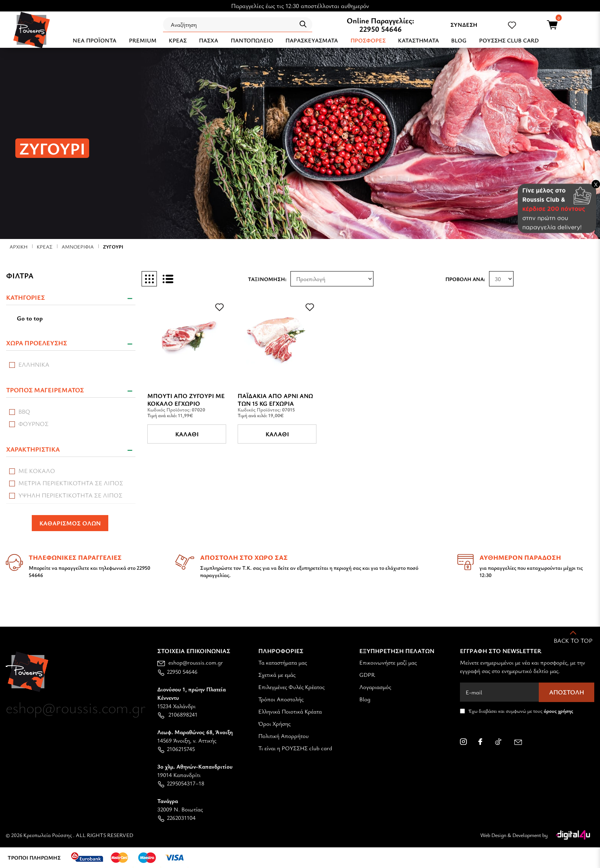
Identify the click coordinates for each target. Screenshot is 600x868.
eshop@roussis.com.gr (190, 662)
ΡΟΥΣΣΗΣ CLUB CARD (509, 40)
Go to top (30, 318)
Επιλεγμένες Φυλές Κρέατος (291, 687)
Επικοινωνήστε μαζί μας (388, 662)
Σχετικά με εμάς (277, 675)
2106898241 (177, 714)
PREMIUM (143, 40)
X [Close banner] (596, 184)
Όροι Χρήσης (274, 723)
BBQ (24, 411)
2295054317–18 (181, 783)
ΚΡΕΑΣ (178, 40)
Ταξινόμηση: (267, 279)
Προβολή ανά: (465, 279)
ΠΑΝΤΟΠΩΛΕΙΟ (252, 40)
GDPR (367, 675)
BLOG (459, 40)
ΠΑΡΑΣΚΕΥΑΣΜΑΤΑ (312, 40)
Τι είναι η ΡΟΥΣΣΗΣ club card (295, 748)
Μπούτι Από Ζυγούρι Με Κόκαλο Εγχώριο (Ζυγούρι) (186, 403)
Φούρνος (33, 424)
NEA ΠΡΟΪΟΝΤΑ (95, 40)
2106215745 (176, 749)
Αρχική (19, 247)
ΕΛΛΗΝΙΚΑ (34, 364)
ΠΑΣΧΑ (209, 40)
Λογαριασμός (375, 687)
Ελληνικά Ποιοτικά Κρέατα (290, 711)
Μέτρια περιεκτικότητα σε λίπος (71, 483)
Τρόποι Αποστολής (281, 699)
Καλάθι (187, 434)
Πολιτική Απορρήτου (284, 736)
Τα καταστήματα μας (283, 662)
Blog (365, 699)
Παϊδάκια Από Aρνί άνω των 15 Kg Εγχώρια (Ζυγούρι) (275, 403)
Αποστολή (567, 692)
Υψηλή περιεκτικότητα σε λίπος (70, 495)
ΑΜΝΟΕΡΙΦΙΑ (78, 247)
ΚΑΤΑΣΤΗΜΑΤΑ (418, 40)
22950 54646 (381, 29)
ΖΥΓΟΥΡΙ (113, 247)
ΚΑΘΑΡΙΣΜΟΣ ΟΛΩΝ (70, 523)
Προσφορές (368, 40)
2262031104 (176, 818)
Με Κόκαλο (37, 471)
